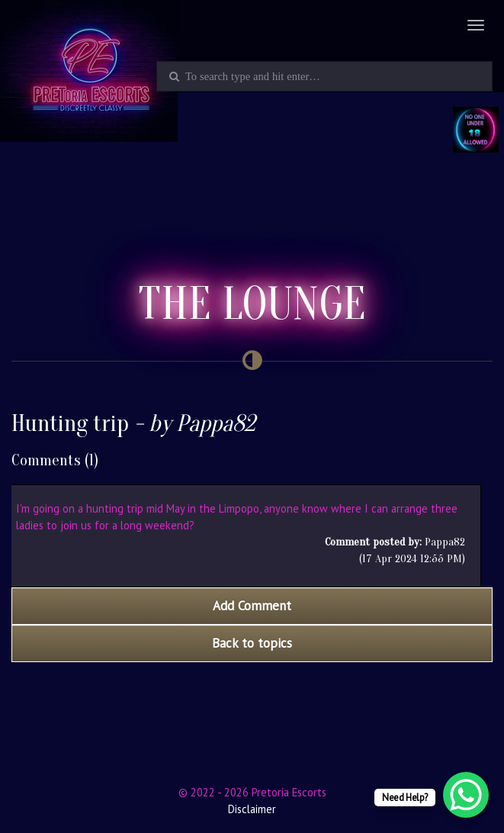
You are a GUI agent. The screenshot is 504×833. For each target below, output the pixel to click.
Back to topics (252, 643)
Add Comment (252, 606)
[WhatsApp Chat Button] (466, 795)
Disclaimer (252, 809)
